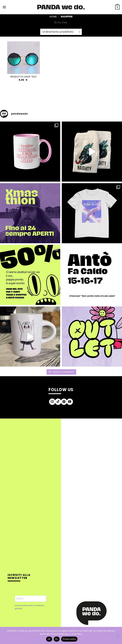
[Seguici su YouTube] (70, 402)
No (57, 639)
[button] (4, 7)
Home (53, 17)
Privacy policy (69, 639)
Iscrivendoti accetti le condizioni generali (29, 607)
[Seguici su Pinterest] (64, 402)
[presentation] (39, 620)
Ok (49, 639)
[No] (118, 636)
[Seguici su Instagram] (52, 402)
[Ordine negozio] (61, 32)
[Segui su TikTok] (58, 402)
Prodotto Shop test (24, 77)
